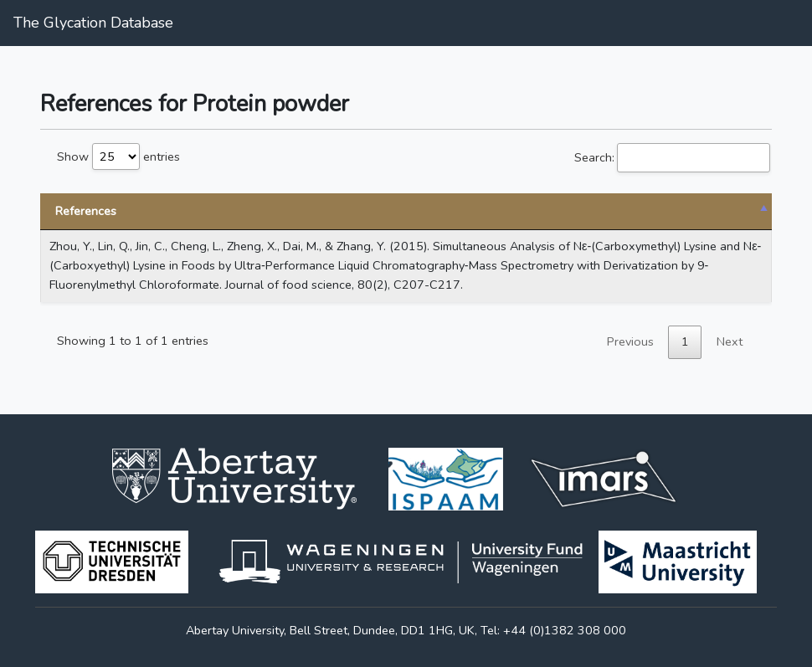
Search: (672, 158)
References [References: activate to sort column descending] (86, 211)
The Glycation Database (93, 23)
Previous (630, 341)
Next (730, 341)
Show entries (118, 156)
